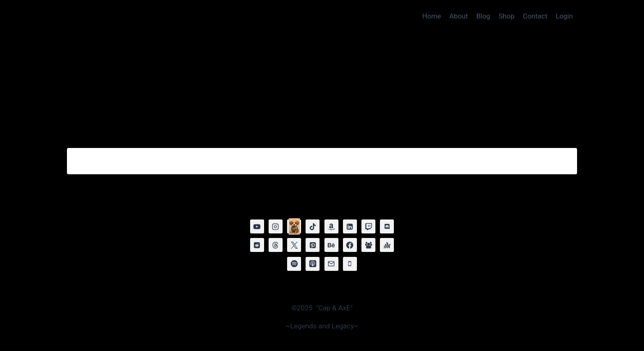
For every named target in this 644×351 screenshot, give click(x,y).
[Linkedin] (350, 226)
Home (432, 16)
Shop (507, 16)
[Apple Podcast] (313, 264)
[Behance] (331, 245)
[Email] (331, 264)
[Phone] (350, 264)
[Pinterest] (313, 245)
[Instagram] (276, 226)
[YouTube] (257, 226)
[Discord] (387, 226)
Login (564, 16)
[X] (294, 245)
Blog (483, 16)
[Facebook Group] (368, 245)
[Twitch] (368, 226)
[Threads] (276, 245)
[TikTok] (313, 226)
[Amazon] (331, 226)
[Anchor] (387, 245)
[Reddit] (257, 245)
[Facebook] (350, 245)
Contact (535, 16)
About (459, 16)
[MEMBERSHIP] (294, 226)
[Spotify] (294, 264)
